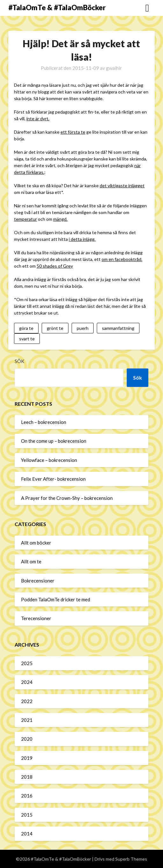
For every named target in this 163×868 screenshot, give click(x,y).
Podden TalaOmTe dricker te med (56, 599)
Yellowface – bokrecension (49, 460)
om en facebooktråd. (122, 259)
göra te (26, 328)
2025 (27, 663)
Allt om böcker (36, 543)
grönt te (55, 328)
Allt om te (31, 561)
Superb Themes (131, 859)
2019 (27, 758)
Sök (19, 361)
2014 (27, 834)
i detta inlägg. (82, 239)
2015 (27, 815)
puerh (83, 328)
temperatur (25, 219)
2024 (27, 682)
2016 (27, 796)
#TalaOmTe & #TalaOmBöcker (57, 7)
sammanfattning (118, 328)
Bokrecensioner (38, 581)
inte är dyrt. (38, 119)
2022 (27, 701)
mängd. (60, 219)
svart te (27, 339)
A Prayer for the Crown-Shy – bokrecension (67, 498)
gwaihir (114, 68)
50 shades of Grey (55, 266)
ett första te (73, 132)
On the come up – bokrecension (54, 441)
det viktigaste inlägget (122, 185)
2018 (27, 777)
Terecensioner (36, 618)
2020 (27, 739)
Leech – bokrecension (44, 422)
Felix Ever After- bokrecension (53, 479)
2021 (27, 720)
